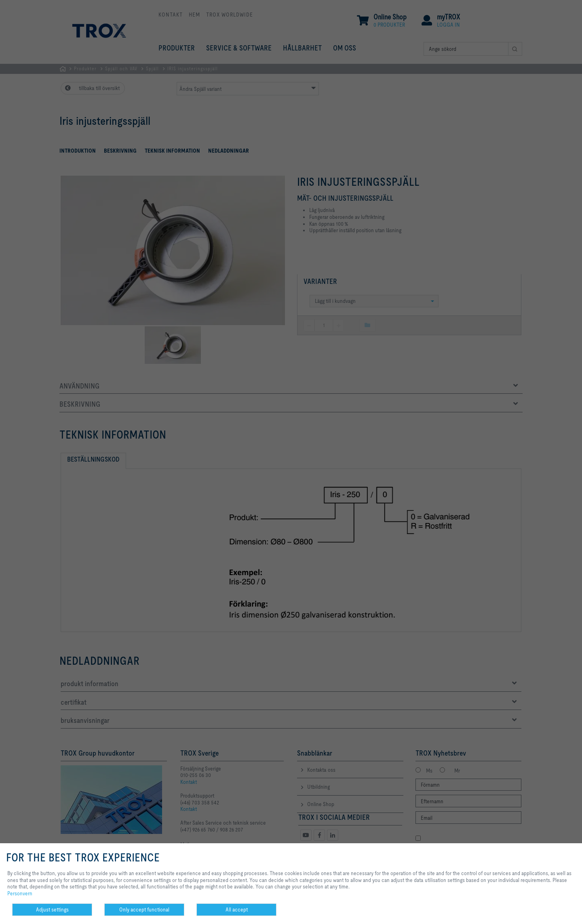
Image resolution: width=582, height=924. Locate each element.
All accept (237, 909)
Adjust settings (52, 909)
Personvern (20, 893)
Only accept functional (144, 909)
